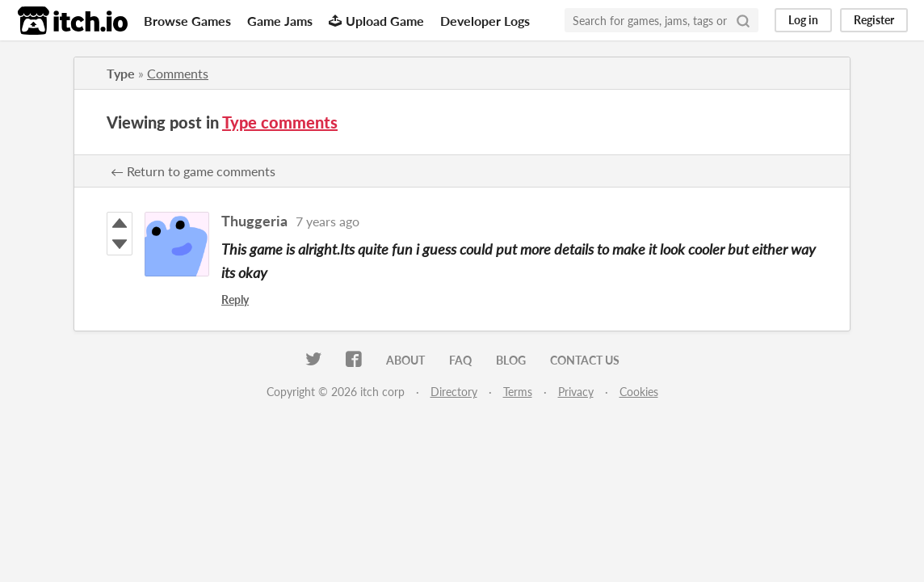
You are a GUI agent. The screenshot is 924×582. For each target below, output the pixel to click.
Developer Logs (485, 21)
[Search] (743, 20)
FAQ (460, 360)
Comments (178, 73)
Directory (454, 392)
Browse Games (187, 21)
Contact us (585, 360)
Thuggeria (254, 221)
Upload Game (376, 21)
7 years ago (328, 221)
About (405, 360)
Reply (235, 299)
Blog (511, 360)
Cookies (639, 392)
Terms (518, 392)
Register (874, 20)
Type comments (280, 122)
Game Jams (280, 21)
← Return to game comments (193, 171)
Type (121, 73)
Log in (803, 20)
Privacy (576, 392)
